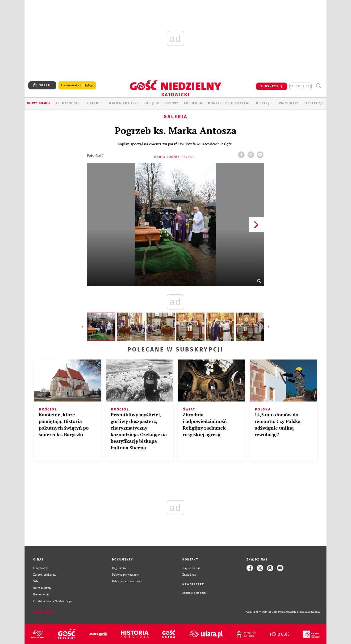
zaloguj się (301, 86)
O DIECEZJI (314, 103)
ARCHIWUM (193, 103)
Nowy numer (39, 103)
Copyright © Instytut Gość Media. (266, 612)
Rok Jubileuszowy (161, 103)
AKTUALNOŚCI (67, 103)
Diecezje (264, 103)
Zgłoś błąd (44, 612)
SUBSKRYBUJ (272, 86)
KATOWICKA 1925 (124, 103)
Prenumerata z (77, 86)
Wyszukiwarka (318, 86)
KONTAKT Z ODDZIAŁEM (228, 103)
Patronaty (289, 103)
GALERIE (94, 103)
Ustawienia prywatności (127, 581)
